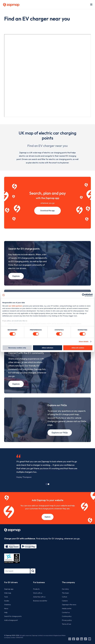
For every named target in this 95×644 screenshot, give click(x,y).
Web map (8, 598)
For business (39, 588)
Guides (7, 606)
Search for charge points (13, 622)
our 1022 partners (15, 306)
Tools (6, 602)
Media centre (67, 614)
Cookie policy (67, 622)
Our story (65, 594)
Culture (65, 602)
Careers (65, 606)
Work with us (38, 598)
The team (65, 598)
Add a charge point (11, 625)
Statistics (7, 610)
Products (36, 594)
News (6, 614)
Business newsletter (40, 606)
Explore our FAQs (60, 438)
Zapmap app (9, 594)
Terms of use (66, 629)
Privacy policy (67, 625)
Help (6, 618)
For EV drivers (11, 588)
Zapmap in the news (69, 610)
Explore (16, 277)
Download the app (47, 211)
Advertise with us (39, 602)
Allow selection (47, 348)
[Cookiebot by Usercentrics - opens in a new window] (84, 295)
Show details (84, 342)
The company (68, 588)
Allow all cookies (78, 348)
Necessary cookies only (17, 348)
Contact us (66, 618)
